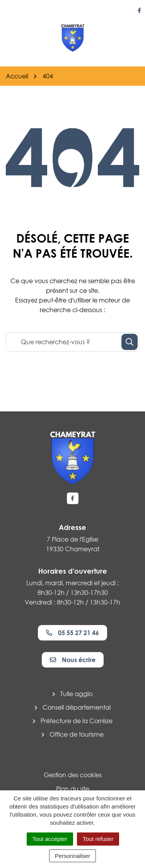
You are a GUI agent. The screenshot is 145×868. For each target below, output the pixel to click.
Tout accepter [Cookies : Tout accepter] (50, 839)
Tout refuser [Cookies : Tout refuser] (98, 839)
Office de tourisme (77, 734)
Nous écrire (73, 660)
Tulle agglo (76, 694)
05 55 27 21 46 (72, 633)
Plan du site (73, 789)
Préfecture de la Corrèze (77, 721)
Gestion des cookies (73, 775)
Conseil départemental (77, 707)
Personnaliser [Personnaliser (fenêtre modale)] (73, 856)
